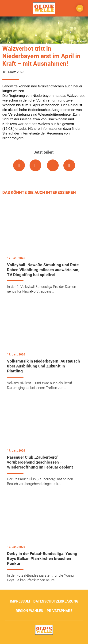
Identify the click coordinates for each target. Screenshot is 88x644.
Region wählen (30, 611)
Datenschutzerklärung (56, 601)
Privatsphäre (59, 611)
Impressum (20, 601)
